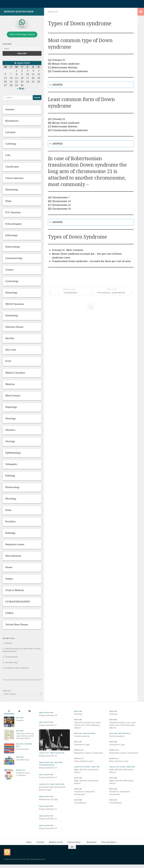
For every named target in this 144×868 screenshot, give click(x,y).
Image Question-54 (48, 778)
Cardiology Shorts (82, 767)
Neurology (21, 770)
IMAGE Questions (46, 713)
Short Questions (108, 852)
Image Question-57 (48, 725)
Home (29, 852)
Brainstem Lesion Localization (17, 668)
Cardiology (44, 763)
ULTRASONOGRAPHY (47, 775)
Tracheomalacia (11, 657)
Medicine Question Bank (19, 12)
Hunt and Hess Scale (84, 761)
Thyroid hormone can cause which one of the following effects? (25, 736)
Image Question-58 (48, 715)
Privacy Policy (74, 852)
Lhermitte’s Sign (11, 662)
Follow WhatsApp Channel (22, 34)
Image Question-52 (48, 819)
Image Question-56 (48, 765)
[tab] (91, 85)
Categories (7, 691)
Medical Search (56, 852)
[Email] (22, 49)
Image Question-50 (48, 838)
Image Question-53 (48, 787)
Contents (40, 852)
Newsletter (92, 852)
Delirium (9, 643)
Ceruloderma (80, 803)
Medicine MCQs (89, 733)
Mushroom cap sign (48, 809)
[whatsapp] (22, 22)
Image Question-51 (48, 829)
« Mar (21, 88)
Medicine (53, 12)
